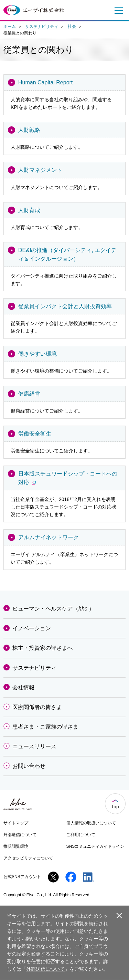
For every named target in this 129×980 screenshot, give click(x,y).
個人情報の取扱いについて (91, 823)
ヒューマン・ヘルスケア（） (53, 609)
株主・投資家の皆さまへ (43, 648)
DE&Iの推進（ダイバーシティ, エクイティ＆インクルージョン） (67, 254)
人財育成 (29, 210)
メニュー (117, 10)
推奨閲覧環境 (16, 846)
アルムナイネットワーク (49, 537)
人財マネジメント (40, 170)
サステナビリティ (42, 27)
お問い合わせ (29, 766)
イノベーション (32, 628)
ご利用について (81, 835)
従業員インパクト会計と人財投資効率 (65, 306)
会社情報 (23, 687)
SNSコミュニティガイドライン (95, 846)
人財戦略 (29, 130)
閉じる (119, 915)
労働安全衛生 (35, 434)
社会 (72, 27)
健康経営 (29, 394)
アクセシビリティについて (28, 858)
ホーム (10, 27)
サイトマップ (16, 823)
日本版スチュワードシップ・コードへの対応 (68, 478)
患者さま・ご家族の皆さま (45, 727)
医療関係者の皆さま (37, 707)
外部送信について (20, 835)
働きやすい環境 (37, 354)
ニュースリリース (34, 746)
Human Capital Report (45, 82)
